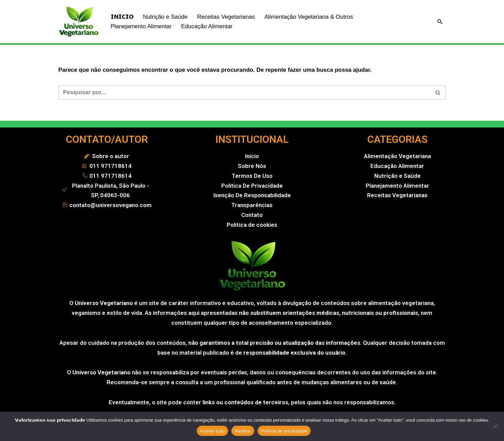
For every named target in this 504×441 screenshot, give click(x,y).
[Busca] (440, 22)
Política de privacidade (284, 431)
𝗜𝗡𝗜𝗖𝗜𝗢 (122, 17)
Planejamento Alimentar (141, 26)
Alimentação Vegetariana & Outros (309, 17)
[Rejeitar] (496, 426)
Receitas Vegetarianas (226, 17)
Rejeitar (243, 431)
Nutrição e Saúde (165, 17)
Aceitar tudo (212, 431)
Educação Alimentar (207, 26)
